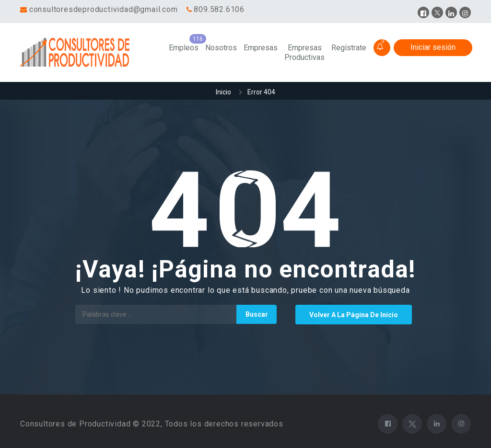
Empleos (184, 48)
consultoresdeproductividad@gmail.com (104, 9)
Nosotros (221, 48)
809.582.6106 (219, 9)
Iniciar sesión (433, 47)
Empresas (261, 48)
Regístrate (349, 48)
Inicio (223, 92)
